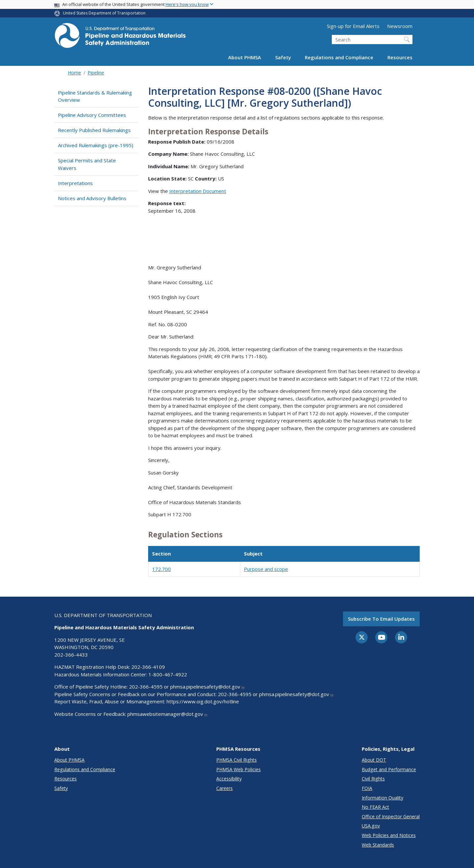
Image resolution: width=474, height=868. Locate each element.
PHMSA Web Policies (238, 769)
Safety (283, 57)
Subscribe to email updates (381, 619)
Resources (400, 57)
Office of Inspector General (391, 816)
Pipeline (96, 73)
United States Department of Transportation (104, 13)
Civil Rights (373, 779)
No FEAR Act (375, 807)
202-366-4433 (71, 655)
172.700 (161, 569)
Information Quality (382, 798)
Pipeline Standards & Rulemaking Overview (95, 96)
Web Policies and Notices (389, 835)
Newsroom (400, 26)
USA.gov (371, 826)
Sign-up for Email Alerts (353, 26)
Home (74, 73)
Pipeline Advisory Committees (92, 115)
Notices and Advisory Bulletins (92, 198)
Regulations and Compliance (339, 57)
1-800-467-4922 (168, 674)
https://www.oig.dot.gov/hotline (203, 701)
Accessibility (229, 779)
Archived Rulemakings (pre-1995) (96, 145)
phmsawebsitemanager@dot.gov (168, 714)
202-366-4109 (148, 667)
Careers (224, 788)
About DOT (374, 760)
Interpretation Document (198, 191)
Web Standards (378, 845)
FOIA (367, 788)
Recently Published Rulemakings (94, 130)
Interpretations (75, 183)
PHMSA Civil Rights (237, 760)
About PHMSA (245, 57)
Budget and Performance (389, 769)
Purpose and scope (266, 569)
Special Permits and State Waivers (87, 164)
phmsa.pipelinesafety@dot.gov (208, 687)
